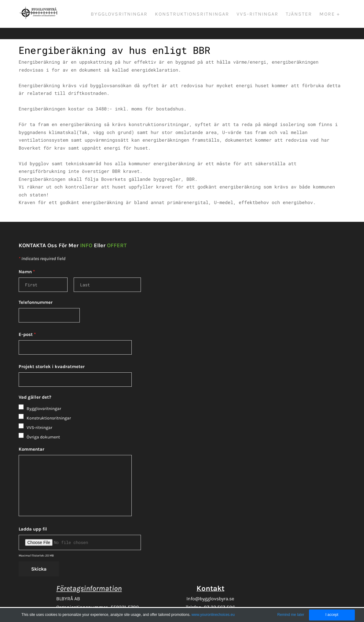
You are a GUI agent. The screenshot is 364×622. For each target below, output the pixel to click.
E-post (27, 324)
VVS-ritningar (261, 15)
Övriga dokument (43, 427)
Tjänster (302, 15)
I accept (332, 615)
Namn (27, 262)
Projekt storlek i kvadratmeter (52, 356)
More (331, 15)
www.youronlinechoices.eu (213, 615)
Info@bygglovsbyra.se (210, 588)
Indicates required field (42, 248)
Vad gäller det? (35, 387)
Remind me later (291, 615)
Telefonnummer (36, 292)
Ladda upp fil (33, 519)
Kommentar (31, 439)
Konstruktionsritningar (195, 15)
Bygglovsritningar (122, 15)
